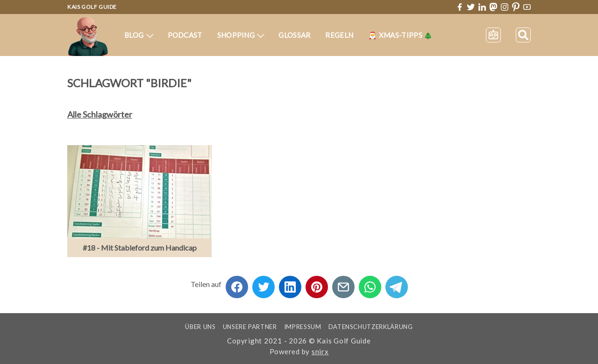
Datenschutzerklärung (371, 327)
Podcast (185, 35)
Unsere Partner (250, 327)
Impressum (303, 327)
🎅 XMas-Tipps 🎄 (400, 35)
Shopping (241, 35)
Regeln (339, 35)
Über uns (200, 327)
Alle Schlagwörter (100, 114)
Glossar (294, 35)
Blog (139, 35)
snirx (320, 351)
